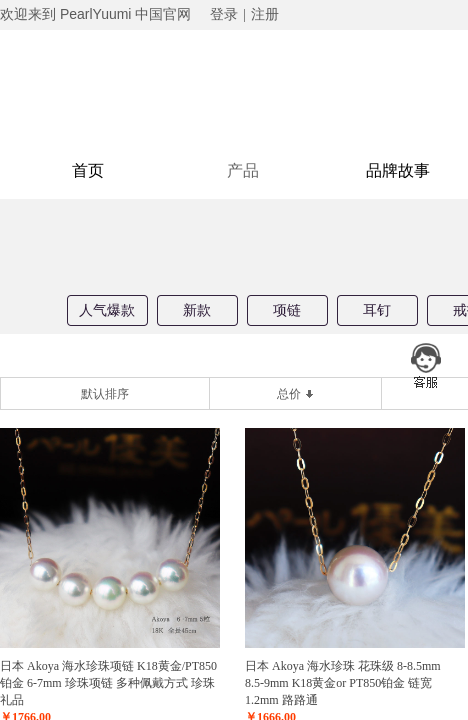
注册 (265, 14)
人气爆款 (107, 310)
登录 (224, 14)
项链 (287, 310)
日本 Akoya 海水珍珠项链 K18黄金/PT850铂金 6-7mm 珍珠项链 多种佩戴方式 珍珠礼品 (108, 683)
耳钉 (377, 310)
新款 (197, 310)
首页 (88, 170)
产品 (243, 170)
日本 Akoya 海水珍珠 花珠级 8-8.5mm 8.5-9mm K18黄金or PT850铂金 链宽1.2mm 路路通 (349, 683)
